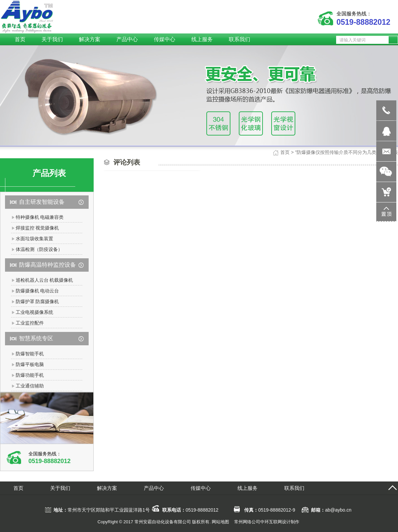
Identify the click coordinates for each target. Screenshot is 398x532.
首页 (285, 152)
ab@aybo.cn (338, 510)
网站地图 (220, 522)
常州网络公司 (247, 522)
